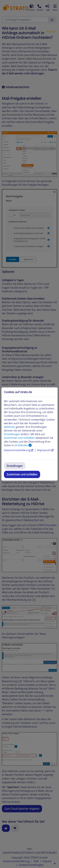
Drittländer (23, 445)
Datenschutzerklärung (19, 450)
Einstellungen (15, 466)
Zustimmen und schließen (22, 474)
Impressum (45, 450)
